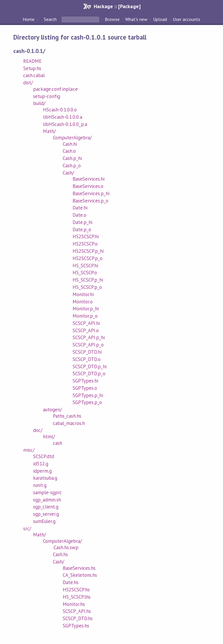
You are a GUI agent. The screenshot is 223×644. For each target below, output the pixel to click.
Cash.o (69, 151)
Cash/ (68, 173)
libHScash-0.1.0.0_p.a (65, 124)
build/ (39, 103)
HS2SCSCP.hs (76, 590)
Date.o (79, 215)
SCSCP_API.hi (86, 323)
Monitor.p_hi (86, 309)
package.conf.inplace (55, 89)
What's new (136, 19)
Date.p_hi (82, 222)
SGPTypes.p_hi (88, 395)
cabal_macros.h (69, 423)
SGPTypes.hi (85, 381)
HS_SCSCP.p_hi (88, 280)
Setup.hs (32, 68)
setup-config (47, 96)
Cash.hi (70, 144)
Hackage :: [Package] (117, 6)
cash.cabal (34, 75)
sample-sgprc (47, 492)
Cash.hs (60, 554)
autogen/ (52, 410)
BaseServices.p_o (90, 201)
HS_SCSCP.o (85, 273)
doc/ (38, 430)
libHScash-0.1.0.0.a (62, 117)
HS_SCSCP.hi (85, 266)
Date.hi (80, 208)
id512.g (41, 464)
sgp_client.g (46, 507)
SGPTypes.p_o (87, 402)
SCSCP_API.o (86, 330)
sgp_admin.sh (47, 500)
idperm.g (42, 471)
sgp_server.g (46, 514)
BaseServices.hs (79, 568)
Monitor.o (83, 302)
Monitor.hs (74, 604)
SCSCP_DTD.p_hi (90, 367)
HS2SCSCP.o (85, 244)
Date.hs (71, 582)
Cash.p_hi (72, 158)
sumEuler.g (44, 521)
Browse (112, 19)
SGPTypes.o (85, 388)
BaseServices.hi (89, 179)
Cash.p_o (72, 166)
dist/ (28, 83)
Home (29, 19)
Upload (160, 19)
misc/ (29, 450)
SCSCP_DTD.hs (78, 618)
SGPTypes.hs (76, 626)
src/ (27, 529)
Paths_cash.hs (67, 416)
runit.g (40, 485)
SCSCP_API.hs (77, 611)
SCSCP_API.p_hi (89, 337)
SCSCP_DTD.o (87, 359)
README (32, 61)
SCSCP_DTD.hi (87, 352)
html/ (49, 437)
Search (50, 19)
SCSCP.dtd (44, 456)
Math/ (49, 131)
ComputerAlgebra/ (72, 138)
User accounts (187, 19)
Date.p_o (82, 230)
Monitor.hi (83, 294)
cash (57, 443)
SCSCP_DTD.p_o (89, 373)
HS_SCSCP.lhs (77, 597)
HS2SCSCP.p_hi (88, 251)
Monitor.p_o (85, 316)
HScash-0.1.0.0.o (60, 110)
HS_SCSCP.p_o (87, 287)
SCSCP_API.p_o (88, 345)
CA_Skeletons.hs (80, 575)
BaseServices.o (88, 186)
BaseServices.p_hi (91, 193)
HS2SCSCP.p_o (88, 258)
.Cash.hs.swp (66, 547)
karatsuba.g (45, 478)
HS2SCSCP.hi (86, 236)
